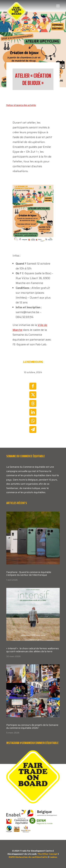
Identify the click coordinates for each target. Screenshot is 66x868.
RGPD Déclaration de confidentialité (28, 857)
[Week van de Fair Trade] (16, 6)
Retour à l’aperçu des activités (21, 105)
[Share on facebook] (33, 386)
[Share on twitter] (33, 395)
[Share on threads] (33, 403)
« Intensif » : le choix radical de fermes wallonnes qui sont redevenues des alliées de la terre (33, 650)
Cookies (53, 857)
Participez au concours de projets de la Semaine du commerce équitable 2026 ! (32, 726)
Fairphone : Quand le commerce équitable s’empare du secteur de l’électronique (29, 574)
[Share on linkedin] (33, 412)
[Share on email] (33, 429)
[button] (58, 6)
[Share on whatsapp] (33, 421)
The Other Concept (47, 854)
